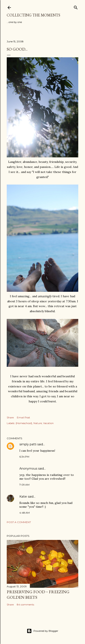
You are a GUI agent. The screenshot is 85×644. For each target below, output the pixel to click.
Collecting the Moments (33, 15)
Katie (23, 497)
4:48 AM (25, 513)
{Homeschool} (24, 423)
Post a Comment (19, 522)
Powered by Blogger (42, 631)
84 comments (25, 605)
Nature (38, 423)
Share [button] (10, 417)
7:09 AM (24, 485)
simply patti (28, 444)
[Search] (76, 7)
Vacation (48, 423)
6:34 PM (24, 457)
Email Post (23, 417)
